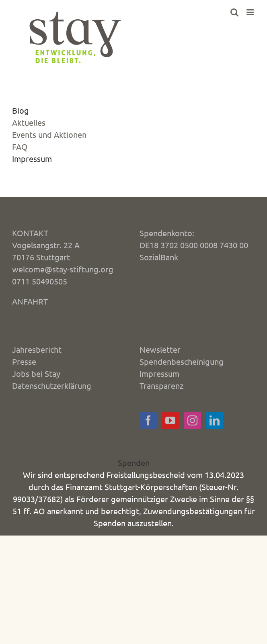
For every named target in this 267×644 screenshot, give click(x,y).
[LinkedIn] (215, 420)
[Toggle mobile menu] (251, 12)
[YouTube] (170, 420)
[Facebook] (148, 420)
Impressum (32, 158)
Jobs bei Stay (36, 373)
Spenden (134, 463)
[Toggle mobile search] (234, 12)
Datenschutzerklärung (52, 385)
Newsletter (160, 349)
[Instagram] (192, 420)
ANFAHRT (30, 301)
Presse (24, 361)
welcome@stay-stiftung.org (63, 269)
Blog (21, 110)
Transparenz (161, 385)
